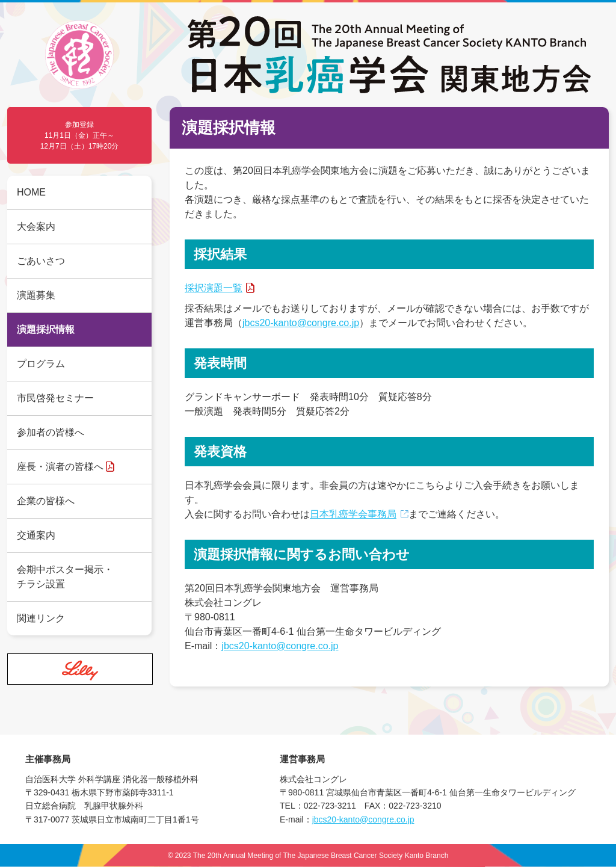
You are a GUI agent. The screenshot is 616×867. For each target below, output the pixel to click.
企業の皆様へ (46, 501)
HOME (31, 192)
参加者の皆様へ (51, 432)
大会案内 (36, 227)
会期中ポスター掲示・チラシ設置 (65, 577)
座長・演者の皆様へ (60, 467)
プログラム (41, 364)
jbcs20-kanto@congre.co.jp (301, 323)
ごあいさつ (41, 261)
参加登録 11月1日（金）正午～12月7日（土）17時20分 (80, 135)
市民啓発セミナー (55, 398)
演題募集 (36, 295)
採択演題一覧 (214, 288)
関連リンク (41, 618)
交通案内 (36, 535)
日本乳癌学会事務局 (353, 514)
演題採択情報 (46, 329)
